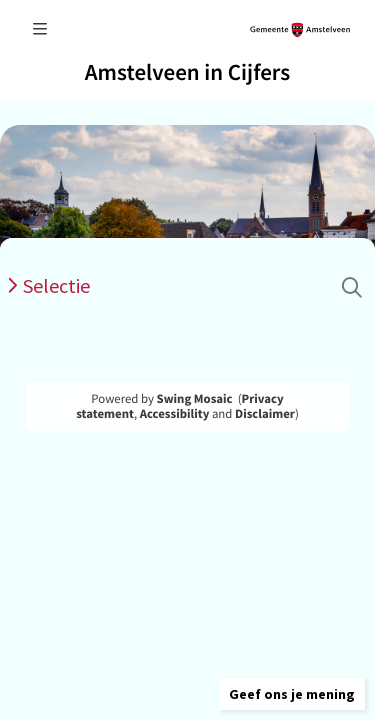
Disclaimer (265, 414)
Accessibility (175, 414)
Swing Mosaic (195, 399)
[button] (292, 694)
